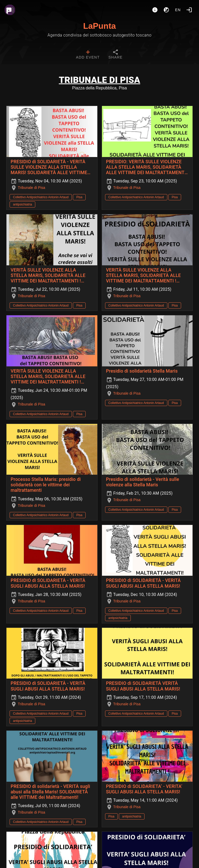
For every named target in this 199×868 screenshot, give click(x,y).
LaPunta (99, 26)
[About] (155, 10)
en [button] (178, 10)
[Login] (189, 10)
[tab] (88, 55)
